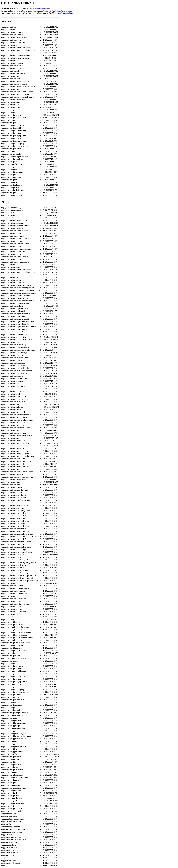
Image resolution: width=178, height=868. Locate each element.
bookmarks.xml (64, 13)
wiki (49, 9)
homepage (41, 9)
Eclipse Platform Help (63, 11)
